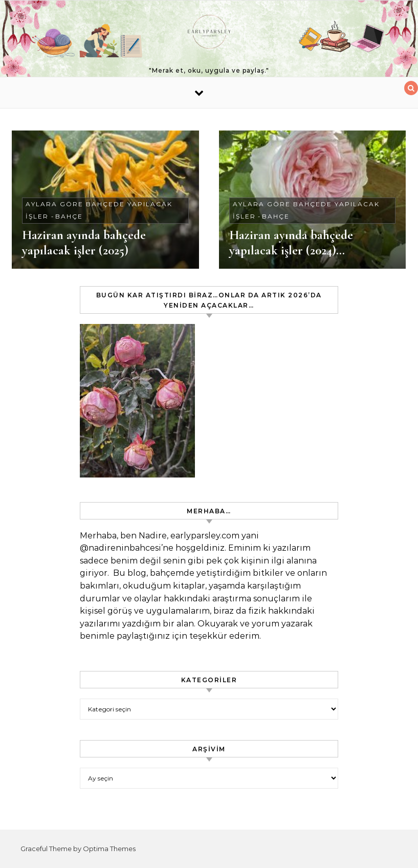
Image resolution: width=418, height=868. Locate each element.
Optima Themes (109, 849)
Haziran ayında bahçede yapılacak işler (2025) (84, 243)
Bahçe (69, 216)
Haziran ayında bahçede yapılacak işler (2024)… (291, 243)
